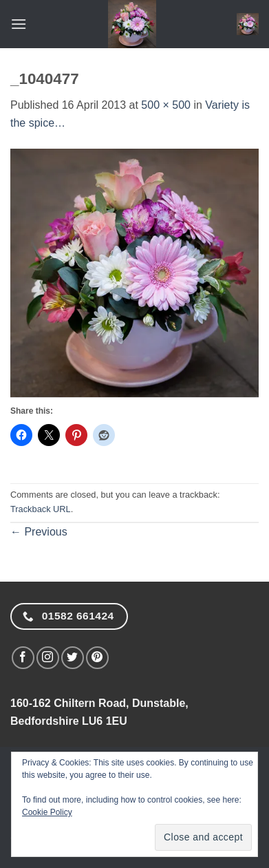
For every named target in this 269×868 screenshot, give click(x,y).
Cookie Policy (47, 812)
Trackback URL (41, 509)
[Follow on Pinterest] (97, 658)
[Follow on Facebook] (23, 658)
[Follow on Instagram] (48, 658)
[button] (19, 24)
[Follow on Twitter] (73, 658)
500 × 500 (166, 105)
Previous (39, 532)
